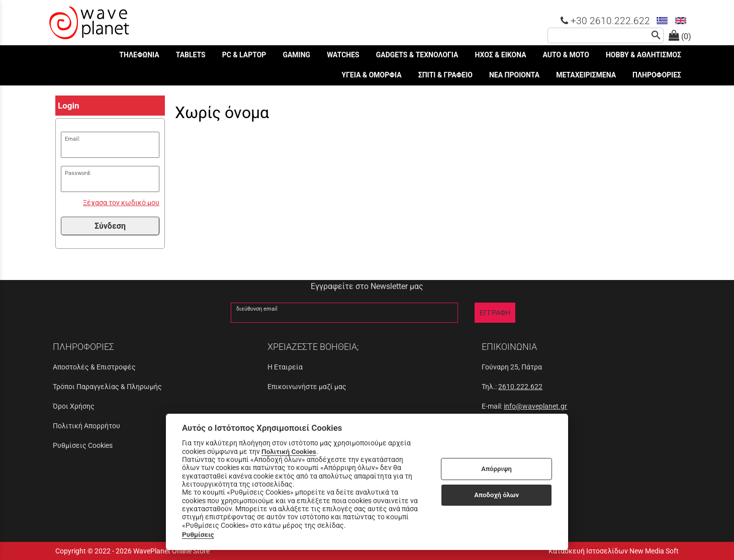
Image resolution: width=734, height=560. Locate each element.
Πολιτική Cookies (289, 451)
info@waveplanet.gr (535, 406)
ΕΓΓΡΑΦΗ (495, 313)
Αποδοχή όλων (496, 495)
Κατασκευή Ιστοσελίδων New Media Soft (614, 551)
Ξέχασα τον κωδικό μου (121, 203)
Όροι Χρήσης (74, 406)
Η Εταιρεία (285, 367)
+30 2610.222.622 (605, 21)
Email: (73, 139)
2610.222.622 (520, 387)
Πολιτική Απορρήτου (86, 426)
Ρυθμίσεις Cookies (83, 445)
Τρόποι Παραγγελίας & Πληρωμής (107, 387)
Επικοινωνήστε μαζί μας (307, 387)
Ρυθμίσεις (198, 534)
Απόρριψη (496, 469)
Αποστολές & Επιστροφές (94, 367)
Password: (78, 173)
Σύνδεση (110, 226)
